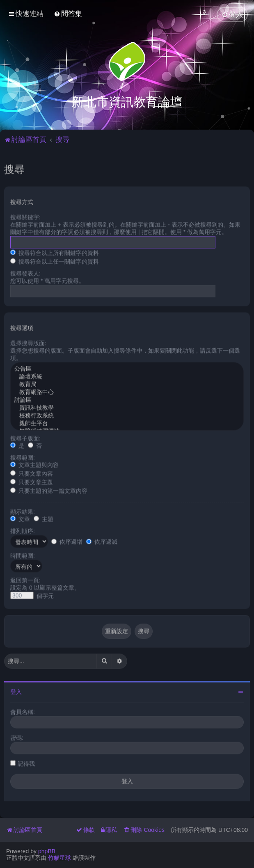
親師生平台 (127, 422)
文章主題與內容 (34, 463)
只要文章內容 (32, 472)
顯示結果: (23, 510)
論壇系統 (127, 375)
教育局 (127, 383)
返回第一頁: (25, 578)
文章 (20, 517)
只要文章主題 (32, 480)
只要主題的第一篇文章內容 (49, 489)
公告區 (127, 367)
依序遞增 (67, 540)
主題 (43, 517)
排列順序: (23, 529)
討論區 (127, 399)
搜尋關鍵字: (25, 215)
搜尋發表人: (25, 272)
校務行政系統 (127, 414)
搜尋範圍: (23, 456)
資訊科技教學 (127, 406)
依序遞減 (102, 540)
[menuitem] (68, 14)
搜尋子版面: (25, 436)
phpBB (47, 851)
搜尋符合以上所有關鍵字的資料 (55, 251)
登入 (16, 690)
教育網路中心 (127, 391)
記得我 (26, 762)
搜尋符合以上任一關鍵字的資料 (55, 260)
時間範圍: (23, 554)
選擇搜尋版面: (28, 341)
